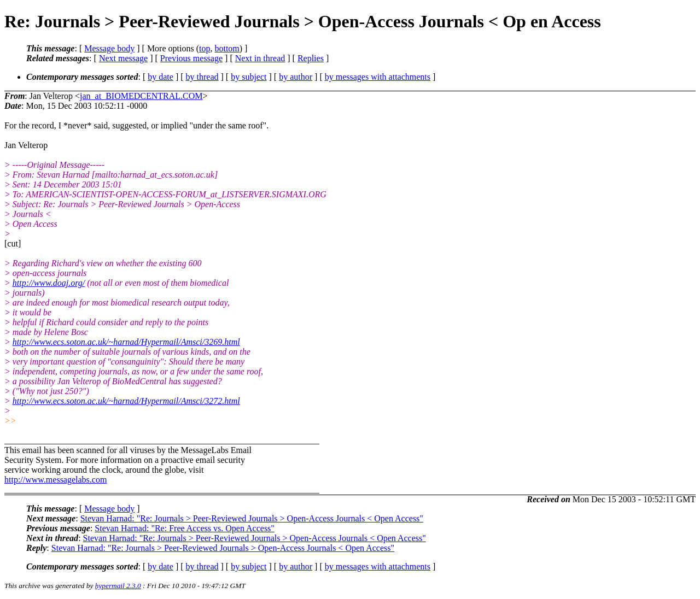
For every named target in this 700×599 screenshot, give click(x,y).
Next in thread (260, 58)
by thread (202, 77)
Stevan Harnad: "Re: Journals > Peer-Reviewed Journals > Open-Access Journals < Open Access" (252, 518)
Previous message (191, 58)
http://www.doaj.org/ (49, 283)
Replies (311, 58)
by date (161, 77)
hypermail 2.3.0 (118, 586)
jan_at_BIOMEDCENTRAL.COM (141, 96)
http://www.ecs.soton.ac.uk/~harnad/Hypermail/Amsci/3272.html (126, 401)
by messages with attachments (378, 77)
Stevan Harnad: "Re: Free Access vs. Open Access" (185, 528)
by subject (249, 77)
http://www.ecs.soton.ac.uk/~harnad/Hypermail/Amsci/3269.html (126, 342)
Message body (109, 48)
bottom (227, 48)
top (205, 48)
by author (296, 77)
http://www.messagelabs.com (56, 480)
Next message (123, 58)
